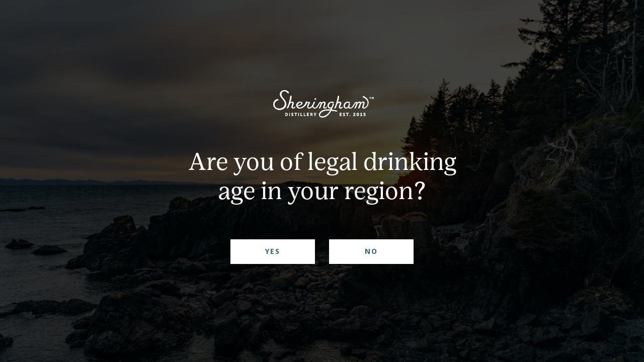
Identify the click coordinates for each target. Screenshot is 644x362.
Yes (273, 251)
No (371, 251)
